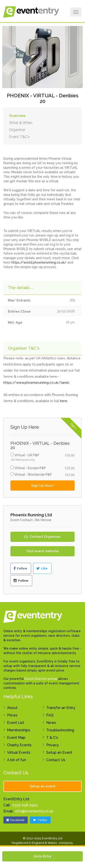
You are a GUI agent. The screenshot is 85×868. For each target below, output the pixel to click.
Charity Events (19, 745)
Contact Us (56, 760)
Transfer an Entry (61, 708)
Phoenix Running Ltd (31, 515)
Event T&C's (19, 137)
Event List (16, 723)
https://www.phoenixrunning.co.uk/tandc (36, 383)
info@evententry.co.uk (34, 811)
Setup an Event (59, 752)
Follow (20, 569)
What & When (21, 123)
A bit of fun (17, 760)
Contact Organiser (42, 537)
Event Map (16, 738)
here (64, 401)
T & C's (52, 738)
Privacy (52, 745)
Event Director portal (41, 679)
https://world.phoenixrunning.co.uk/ (39, 262)
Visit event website (42, 551)
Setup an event (42, 786)
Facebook (16, 820)
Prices (12, 715)
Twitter (40, 820)
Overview (17, 116)
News (51, 723)
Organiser (17, 130)
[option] (42, 56)
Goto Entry (42, 856)
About (12, 708)
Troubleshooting (60, 730)
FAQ (50, 715)
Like (42, 569)
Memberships (19, 730)
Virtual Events (19, 752)
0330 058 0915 (25, 805)
